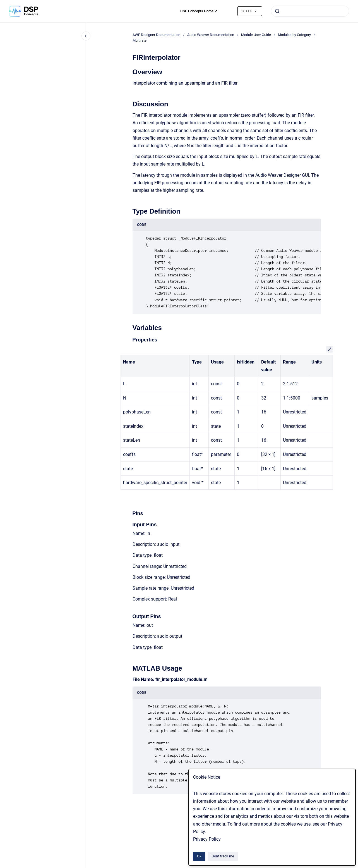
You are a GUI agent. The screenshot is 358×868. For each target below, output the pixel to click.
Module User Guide (256, 35)
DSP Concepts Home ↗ (199, 11)
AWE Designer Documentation (156, 35)
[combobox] (310, 11)
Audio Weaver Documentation (211, 35)
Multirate (140, 40)
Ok (199, 856)
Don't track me (223, 856)
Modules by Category (294, 35)
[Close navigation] (86, 36)
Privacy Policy (207, 839)
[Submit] (277, 11)
